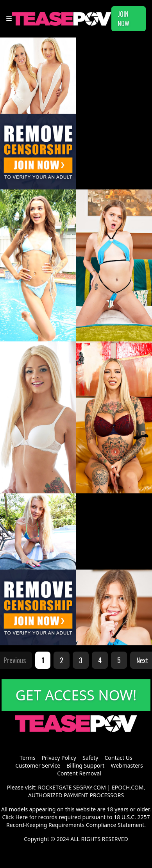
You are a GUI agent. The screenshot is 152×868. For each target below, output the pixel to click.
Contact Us (118, 758)
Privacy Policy (59, 758)
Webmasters (127, 765)
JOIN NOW (123, 19)
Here (21, 817)
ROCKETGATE (55, 787)
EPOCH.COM (128, 787)
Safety (90, 758)
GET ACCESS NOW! (76, 695)
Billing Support (85, 765)
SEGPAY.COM (89, 787)
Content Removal (79, 773)
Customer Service (38, 765)
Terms (27, 758)
